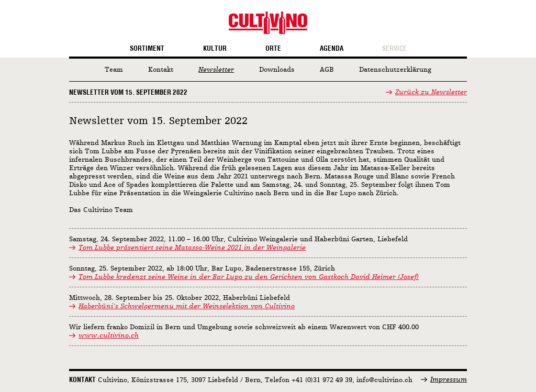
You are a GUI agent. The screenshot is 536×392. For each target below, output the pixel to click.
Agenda (332, 49)
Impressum (449, 380)
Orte (273, 49)
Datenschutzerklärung (395, 70)
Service (394, 49)
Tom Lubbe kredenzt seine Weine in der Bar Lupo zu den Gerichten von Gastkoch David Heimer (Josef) (249, 277)
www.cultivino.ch (109, 336)
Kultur (215, 49)
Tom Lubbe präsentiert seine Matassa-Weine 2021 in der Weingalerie (192, 248)
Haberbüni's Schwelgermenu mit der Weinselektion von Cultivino (187, 306)
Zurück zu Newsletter (431, 92)
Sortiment (147, 49)
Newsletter (216, 70)
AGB (327, 70)
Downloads (277, 70)
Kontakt (161, 70)
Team (114, 70)
